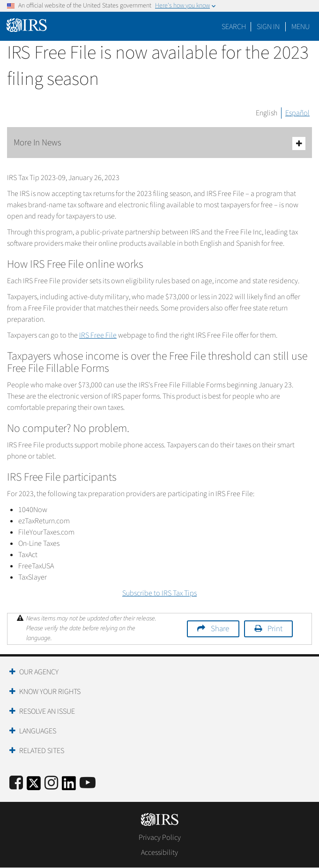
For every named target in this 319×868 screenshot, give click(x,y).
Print (275, 629)
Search (234, 27)
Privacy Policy (160, 838)
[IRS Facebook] (16, 783)
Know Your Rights (50, 692)
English (267, 113)
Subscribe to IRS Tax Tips (159, 593)
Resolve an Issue (47, 711)
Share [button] (220, 629)
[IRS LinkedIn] (69, 786)
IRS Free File (98, 335)
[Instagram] (51, 783)
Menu (300, 27)
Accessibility (159, 853)
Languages (38, 731)
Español (297, 113)
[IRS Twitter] (34, 786)
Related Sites (42, 751)
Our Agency (39, 672)
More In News (159, 143)
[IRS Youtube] (88, 783)
